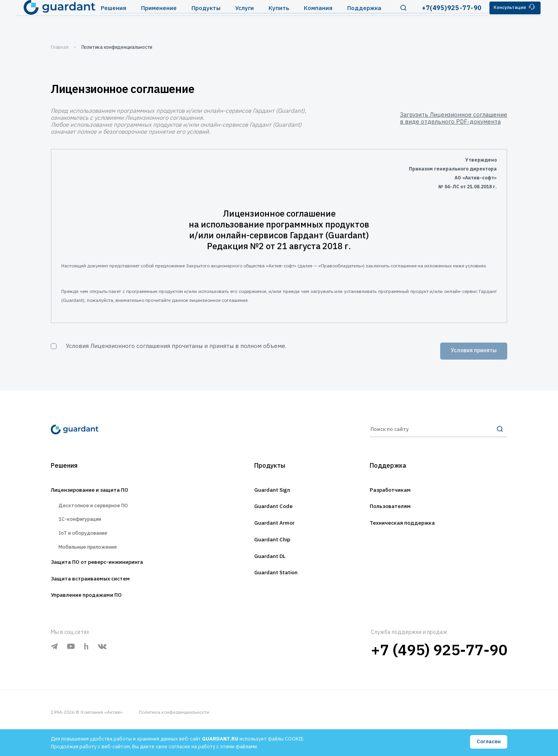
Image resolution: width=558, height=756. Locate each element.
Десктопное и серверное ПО (100, 513)
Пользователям (395, 513)
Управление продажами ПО (94, 617)
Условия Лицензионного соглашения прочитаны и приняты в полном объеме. (176, 346)
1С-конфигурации (84, 530)
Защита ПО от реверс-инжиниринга (108, 581)
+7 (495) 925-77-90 (439, 671)
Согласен (488, 742)
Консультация (506, 19)
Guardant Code (273, 513)
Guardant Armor (275, 531)
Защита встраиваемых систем (99, 599)
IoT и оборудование (88, 547)
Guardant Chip (272, 549)
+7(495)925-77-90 (439, 19)
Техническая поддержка (409, 531)
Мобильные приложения (94, 563)
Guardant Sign (271, 496)
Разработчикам (395, 496)
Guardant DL (269, 567)
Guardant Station (276, 585)
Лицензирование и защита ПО (99, 496)
